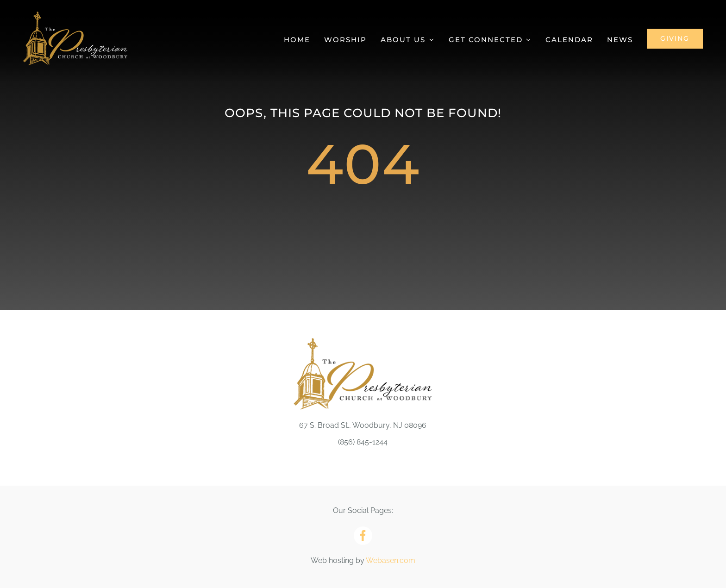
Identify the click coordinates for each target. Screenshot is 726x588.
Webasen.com (391, 560)
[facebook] (363, 536)
